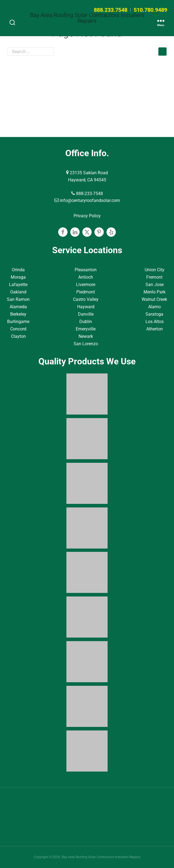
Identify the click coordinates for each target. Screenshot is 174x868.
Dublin (86, 322)
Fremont (154, 277)
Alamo (155, 307)
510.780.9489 (150, 10)
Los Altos (155, 322)
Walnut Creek (154, 299)
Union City (155, 270)
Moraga (18, 277)
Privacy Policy (87, 216)
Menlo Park (155, 292)
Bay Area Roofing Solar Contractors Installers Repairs (87, 18)
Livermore (86, 285)
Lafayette (18, 285)
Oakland (18, 292)
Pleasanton (86, 270)
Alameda (18, 307)
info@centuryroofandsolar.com (87, 200)
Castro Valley (86, 299)
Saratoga (154, 314)
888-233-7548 (87, 194)
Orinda (18, 270)
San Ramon (18, 299)
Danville (86, 314)
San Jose (155, 285)
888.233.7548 (111, 10)
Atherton (155, 329)
